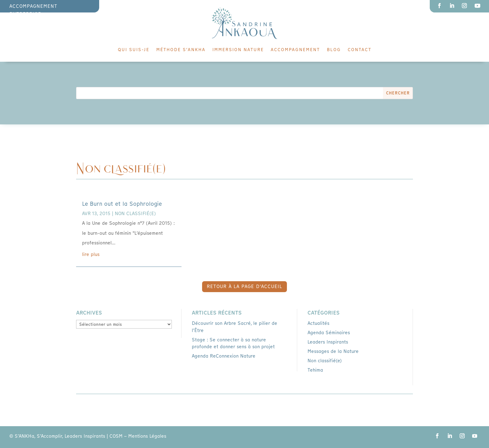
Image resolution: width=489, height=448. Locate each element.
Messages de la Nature (333, 351)
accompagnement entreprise (33, 10)
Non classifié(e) (135, 214)
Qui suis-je (134, 50)
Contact (360, 50)
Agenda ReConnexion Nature (224, 356)
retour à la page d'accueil (244, 287)
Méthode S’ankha (181, 50)
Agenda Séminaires (329, 333)
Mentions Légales (147, 436)
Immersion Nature (238, 50)
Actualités (318, 323)
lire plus (91, 254)
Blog (334, 50)
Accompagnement (295, 50)
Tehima (315, 370)
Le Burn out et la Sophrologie (122, 204)
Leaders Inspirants (328, 342)
